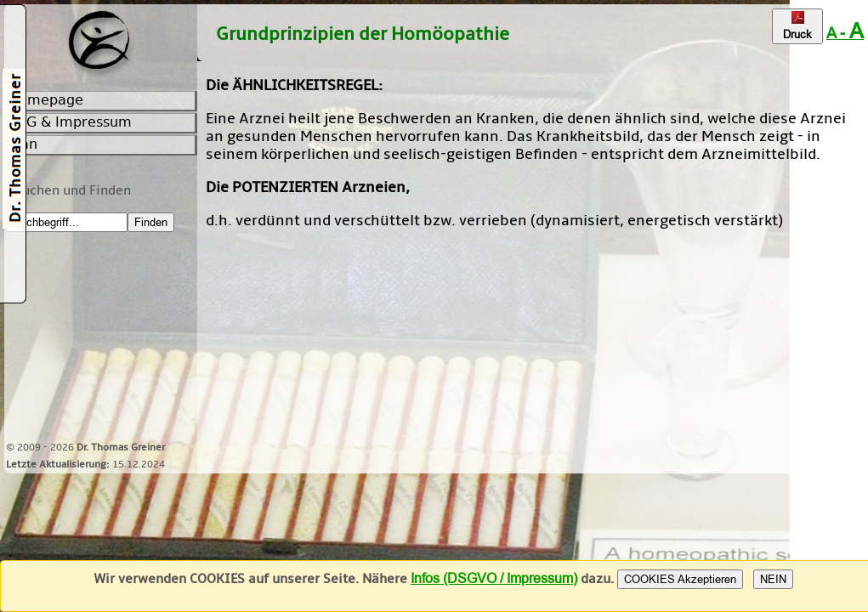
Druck (797, 26)
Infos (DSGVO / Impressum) (494, 579)
